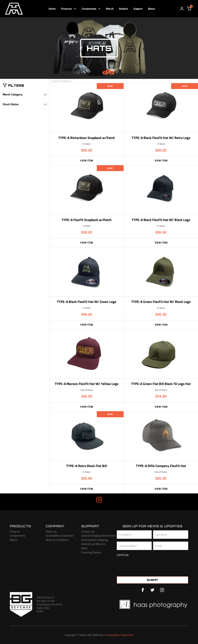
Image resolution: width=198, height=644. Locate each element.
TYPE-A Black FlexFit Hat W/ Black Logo (161, 220)
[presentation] (144, 566)
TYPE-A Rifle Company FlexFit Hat (161, 466)
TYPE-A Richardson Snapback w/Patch (87, 138)
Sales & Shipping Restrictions (99, 536)
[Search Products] (124, 81)
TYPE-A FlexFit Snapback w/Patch (87, 220)
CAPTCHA (123, 555)
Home (52, 9)
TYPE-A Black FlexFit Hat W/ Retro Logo (161, 138)
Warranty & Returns (93, 544)
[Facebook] (143, 590)
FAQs (84, 548)
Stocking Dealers (91, 552)
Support (138, 9)
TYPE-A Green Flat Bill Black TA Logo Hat (161, 384)
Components (89, 9)
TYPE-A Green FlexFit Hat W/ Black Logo (161, 302)
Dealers (124, 9)
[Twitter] (152, 590)
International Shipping (94, 540)
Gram (111, 500)
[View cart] (189, 9)
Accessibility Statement (60, 536)
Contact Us (88, 532)
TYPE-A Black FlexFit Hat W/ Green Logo (87, 302)
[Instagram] (162, 590)
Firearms (66, 9)
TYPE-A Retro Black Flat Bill (87, 466)
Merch (110, 9)
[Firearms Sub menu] (75, 9)
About (151, 9)
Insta (87, 500)
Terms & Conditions (57, 540)
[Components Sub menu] (99, 9)
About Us (51, 532)
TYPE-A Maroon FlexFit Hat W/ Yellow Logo (87, 384)
